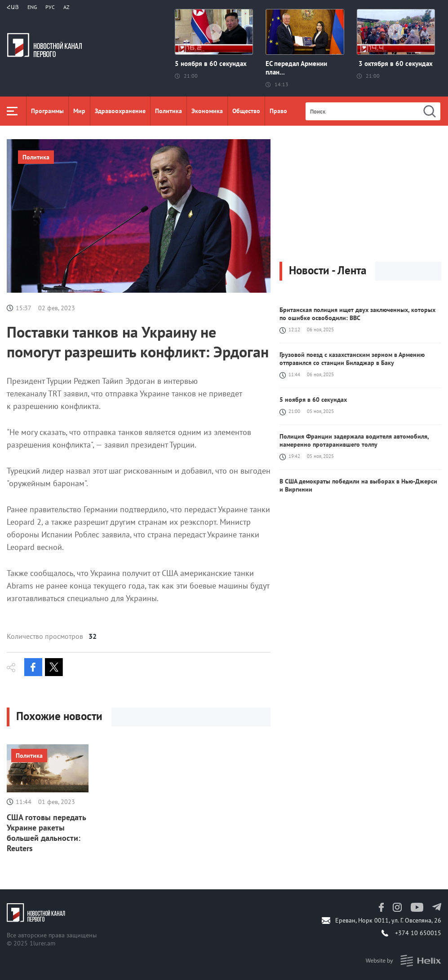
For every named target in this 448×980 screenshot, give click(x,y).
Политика (169, 111)
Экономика (207, 111)
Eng (32, 7)
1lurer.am (42, 943)
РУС (50, 7)
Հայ (13, 7)
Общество (246, 111)
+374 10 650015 (418, 933)
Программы (47, 111)
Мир (79, 111)
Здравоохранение (120, 111)
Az (67, 7)
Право (278, 111)
